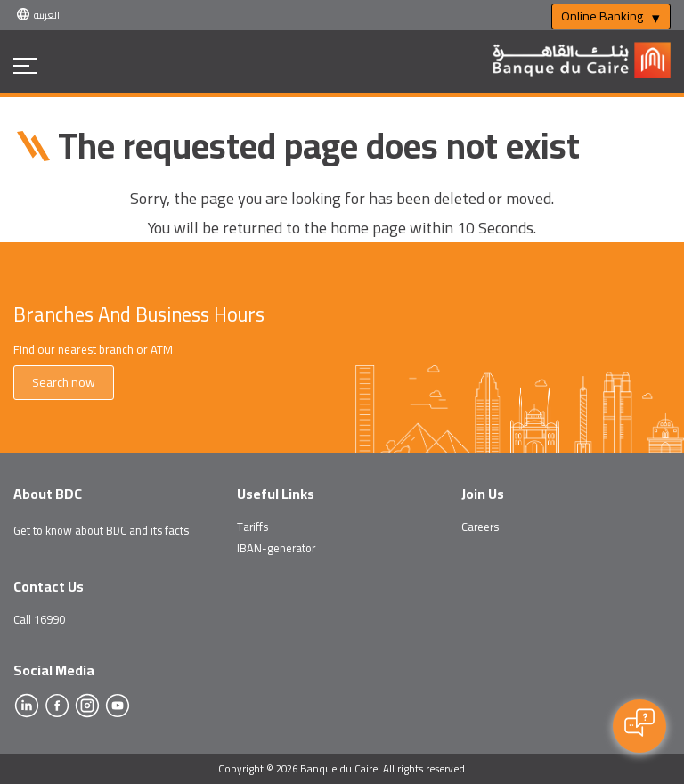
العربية (47, 15)
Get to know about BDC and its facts (101, 530)
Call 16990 (39, 619)
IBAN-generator (276, 548)
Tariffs (252, 527)
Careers (480, 527)
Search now (64, 382)
